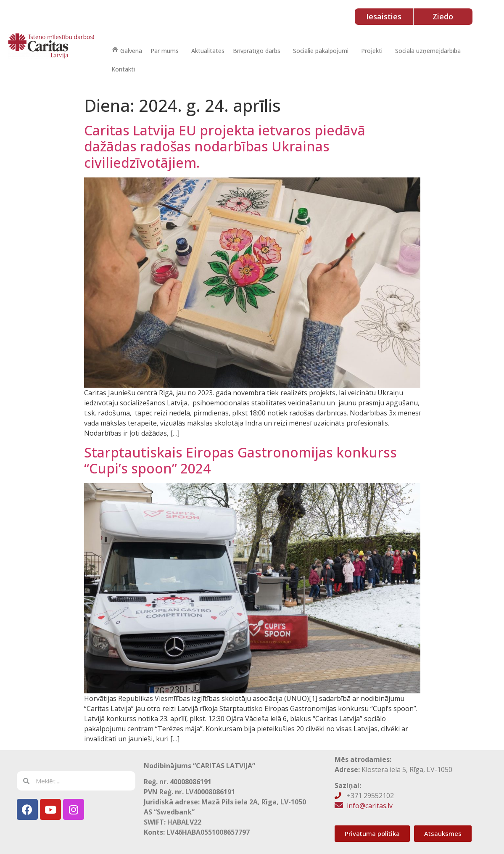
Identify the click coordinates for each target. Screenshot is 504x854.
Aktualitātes (208, 51)
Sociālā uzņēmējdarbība (428, 51)
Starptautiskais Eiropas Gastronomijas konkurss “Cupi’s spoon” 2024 (240, 460)
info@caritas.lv (370, 806)
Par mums (165, 51)
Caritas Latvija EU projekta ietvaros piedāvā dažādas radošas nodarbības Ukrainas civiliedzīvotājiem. (225, 146)
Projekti (372, 51)
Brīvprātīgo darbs (257, 51)
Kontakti (123, 69)
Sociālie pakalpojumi (321, 51)
